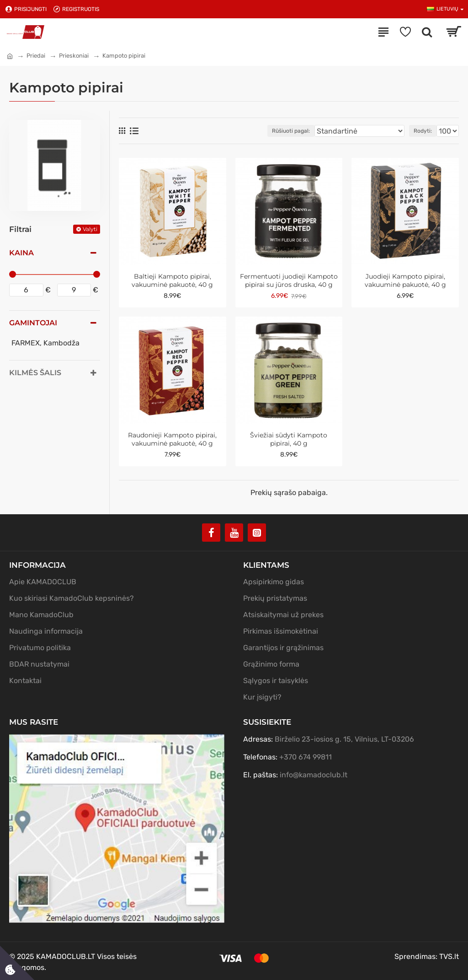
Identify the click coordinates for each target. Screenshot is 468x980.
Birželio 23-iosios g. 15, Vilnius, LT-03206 (344, 739)
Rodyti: (423, 131)
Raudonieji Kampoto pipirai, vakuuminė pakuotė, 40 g (172, 439)
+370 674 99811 (306, 757)
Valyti (90, 229)
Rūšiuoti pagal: (291, 131)
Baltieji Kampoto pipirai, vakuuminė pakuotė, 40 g (172, 280)
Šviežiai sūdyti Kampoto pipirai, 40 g (289, 439)
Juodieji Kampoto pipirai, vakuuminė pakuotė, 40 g (405, 280)
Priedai (36, 56)
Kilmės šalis (35, 373)
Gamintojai (33, 323)
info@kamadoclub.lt (314, 775)
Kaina (21, 253)
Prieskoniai (74, 56)
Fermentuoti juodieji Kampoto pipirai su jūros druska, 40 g (289, 280)
